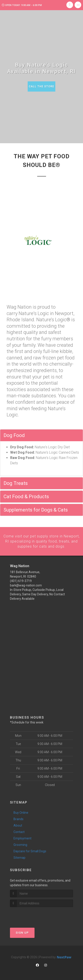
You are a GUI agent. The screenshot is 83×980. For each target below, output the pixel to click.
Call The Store (41, 86)
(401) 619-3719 (21, 580)
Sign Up (22, 932)
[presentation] (34, 915)
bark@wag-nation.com (26, 585)
